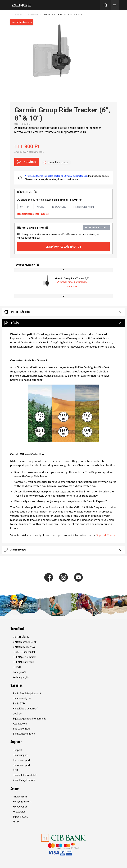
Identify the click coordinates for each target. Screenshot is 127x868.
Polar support (20, 755)
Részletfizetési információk (33, 214)
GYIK (15, 770)
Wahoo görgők (21, 677)
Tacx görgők (20, 672)
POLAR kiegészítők (23, 662)
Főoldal (18, 14)
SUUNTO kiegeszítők (24, 652)
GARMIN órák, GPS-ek (25, 642)
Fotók (16, 822)
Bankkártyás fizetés (24, 734)
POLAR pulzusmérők (24, 657)
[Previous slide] (63, 270)
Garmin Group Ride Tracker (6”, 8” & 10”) (63, 14)
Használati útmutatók (25, 775)
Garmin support (21, 760)
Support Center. (106, 535)
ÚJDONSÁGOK (21, 637)
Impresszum (20, 797)
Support (16, 742)
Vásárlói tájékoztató (24, 780)
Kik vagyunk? (20, 807)
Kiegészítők (33, 14)
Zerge (15, 788)
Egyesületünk (20, 817)
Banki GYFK (19, 704)
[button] (115, 5)
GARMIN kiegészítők (24, 647)
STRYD (17, 667)
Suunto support (21, 765)
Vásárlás (17, 685)
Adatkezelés (20, 724)
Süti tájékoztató (22, 729)
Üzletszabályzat (22, 699)
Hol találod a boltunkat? (26, 709)
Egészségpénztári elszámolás (30, 719)
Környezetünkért (22, 802)
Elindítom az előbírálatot (64, 247)
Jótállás (17, 714)
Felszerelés (19, 812)
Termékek (17, 629)
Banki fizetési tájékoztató (27, 694)
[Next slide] (63, 296)
